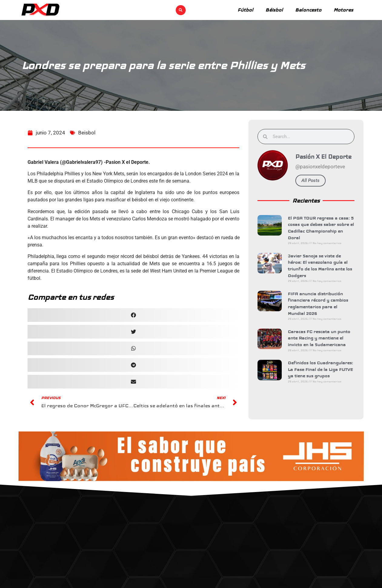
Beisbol (87, 139)
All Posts (313, 180)
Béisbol (274, 10)
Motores (343, 10)
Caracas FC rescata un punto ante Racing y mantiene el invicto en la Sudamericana (321, 338)
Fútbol (245, 10)
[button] (181, 10)
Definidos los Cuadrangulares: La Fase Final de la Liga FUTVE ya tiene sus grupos (323, 369)
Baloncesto (308, 10)
